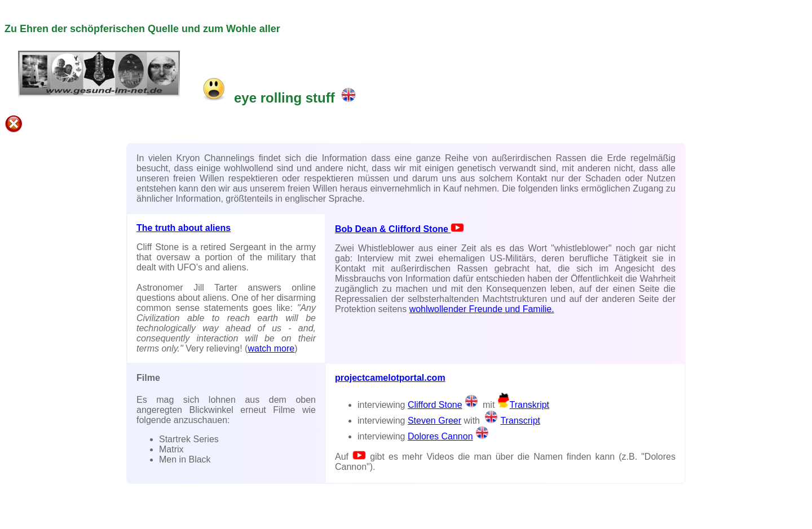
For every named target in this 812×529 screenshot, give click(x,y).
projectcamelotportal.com (390, 378)
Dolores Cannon (440, 436)
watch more (271, 348)
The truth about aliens (184, 228)
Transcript (511, 421)
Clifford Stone (444, 405)
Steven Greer (434, 421)
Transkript (523, 405)
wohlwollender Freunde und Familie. (482, 309)
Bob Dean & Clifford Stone (400, 229)
